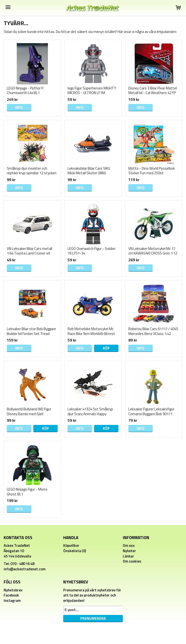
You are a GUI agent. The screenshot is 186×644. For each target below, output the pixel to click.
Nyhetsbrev (13, 590)
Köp (106, 348)
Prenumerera (93, 618)
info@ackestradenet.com (25, 569)
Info (19, 107)
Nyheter (129, 551)
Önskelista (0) (75, 551)
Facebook (11, 595)
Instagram (12, 600)
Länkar (128, 556)
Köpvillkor (71, 545)
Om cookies (132, 561)
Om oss (129, 545)
